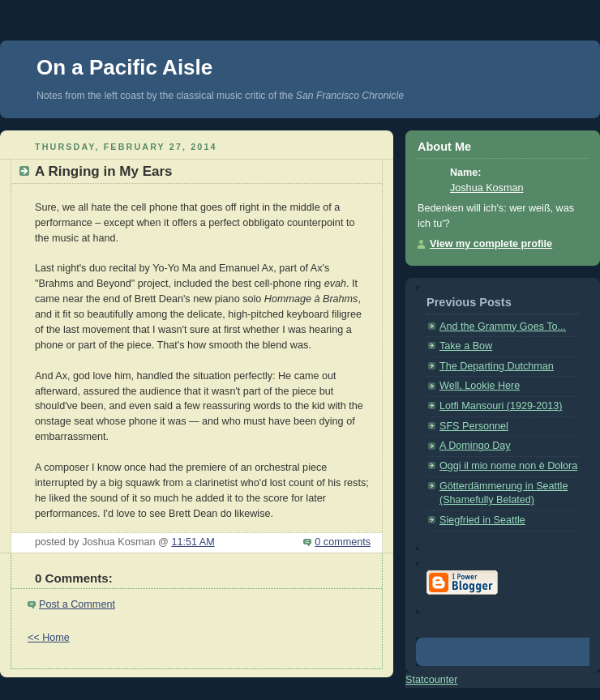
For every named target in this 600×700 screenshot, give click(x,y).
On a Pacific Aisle (124, 67)
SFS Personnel (474, 426)
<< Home (49, 638)
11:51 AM (193, 542)
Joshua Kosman (486, 188)
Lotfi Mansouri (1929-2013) (501, 406)
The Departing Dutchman (497, 366)
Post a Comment (77, 604)
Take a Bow (466, 346)
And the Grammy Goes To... (503, 327)
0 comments (343, 542)
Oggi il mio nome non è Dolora (508, 466)
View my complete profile (491, 244)
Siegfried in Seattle (482, 520)
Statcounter (432, 680)
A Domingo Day (475, 446)
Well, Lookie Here (480, 386)
